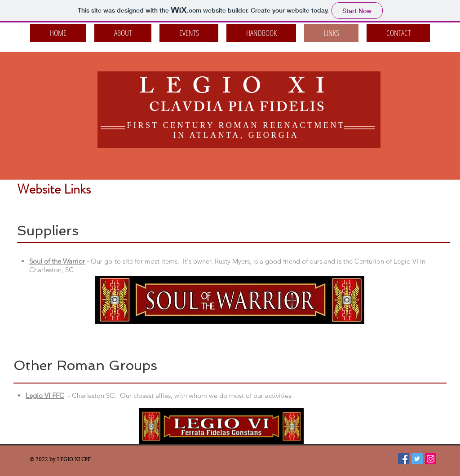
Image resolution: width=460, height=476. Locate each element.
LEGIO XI (237, 89)
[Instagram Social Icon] (431, 459)
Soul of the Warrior (57, 261)
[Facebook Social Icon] (404, 459)
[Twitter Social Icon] (417, 459)
